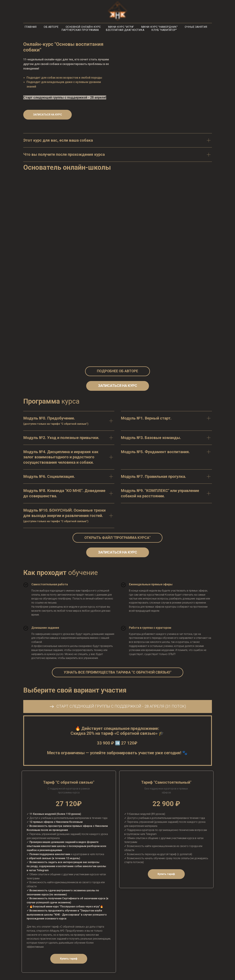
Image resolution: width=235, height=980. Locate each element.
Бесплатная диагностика (125, 30)
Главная (31, 27)
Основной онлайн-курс (83, 27)
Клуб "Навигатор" (164, 30)
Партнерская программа (80, 30)
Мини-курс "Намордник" (159, 27)
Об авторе (51, 27)
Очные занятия (196, 27)
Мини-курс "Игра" (121, 27)
